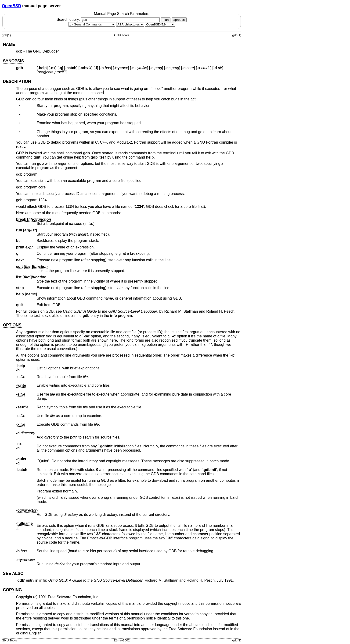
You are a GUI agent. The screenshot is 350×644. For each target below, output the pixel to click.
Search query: (109, 19)
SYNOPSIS (13, 61)
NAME (9, 44)
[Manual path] (160, 24)
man (166, 20)
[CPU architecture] (130, 24)
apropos (179, 20)
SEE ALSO (13, 573)
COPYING (12, 590)
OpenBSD (11, 6)
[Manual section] (92, 24)
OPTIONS (12, 325)
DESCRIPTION (17, 81)
